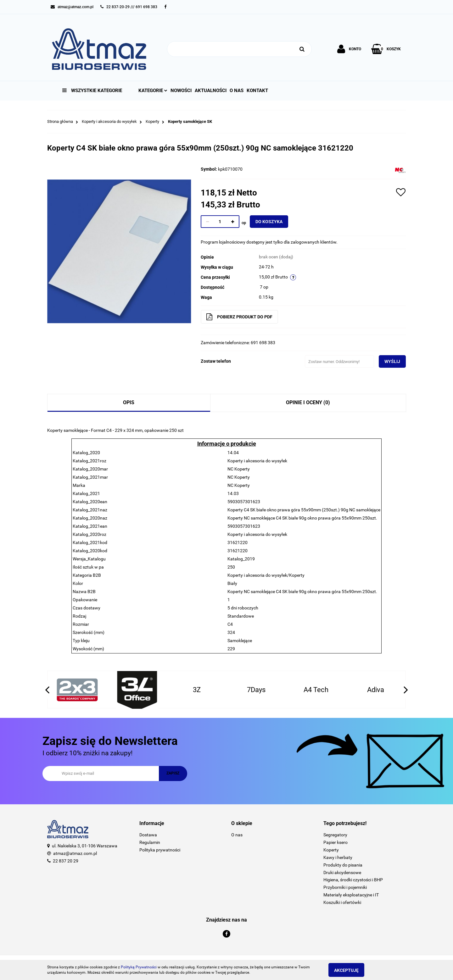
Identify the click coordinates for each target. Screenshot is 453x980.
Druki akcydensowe (342, 873)
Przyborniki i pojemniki (345, 887)
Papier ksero (336, 842)
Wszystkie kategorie (92, 91)
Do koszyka (273, 222)
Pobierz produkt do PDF (244, 317)
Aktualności (211, 91)
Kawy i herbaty (338, 857)
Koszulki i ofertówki (342, 902)
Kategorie (153, 91)
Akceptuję (351, 970)
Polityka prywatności (160, 850)
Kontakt (257, 91)
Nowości (181, 91)
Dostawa (148, 835)
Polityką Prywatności (139, 967)
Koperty (331, 850)
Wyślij (388, 361)
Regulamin (150, 842)
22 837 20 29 (66, 861)
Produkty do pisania (343, 865)
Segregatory (335, 835)
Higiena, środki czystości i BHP (353, 880)
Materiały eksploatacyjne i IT (351, 895)
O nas (237, 91)
